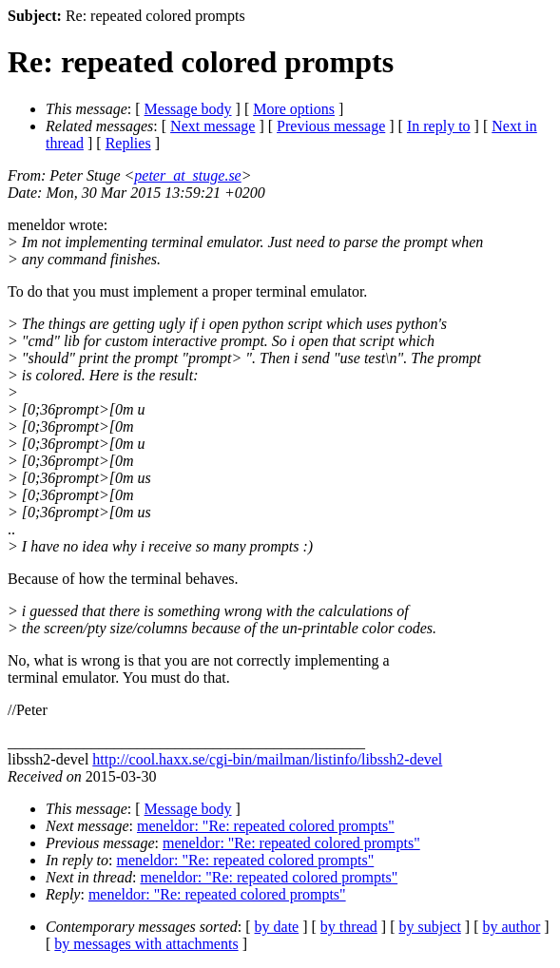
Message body (188, 109)
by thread (349, 927)
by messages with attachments (146, 944)
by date (277, 927)
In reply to (439, 126)
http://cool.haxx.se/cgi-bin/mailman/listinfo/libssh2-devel (267, 759)
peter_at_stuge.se (187, 175)
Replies (128, 143)
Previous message (331, 126)
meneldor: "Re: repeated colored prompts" (266, 826)
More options (294, 109)
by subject (430, 927)
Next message (212, 126)
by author (511, 927)
